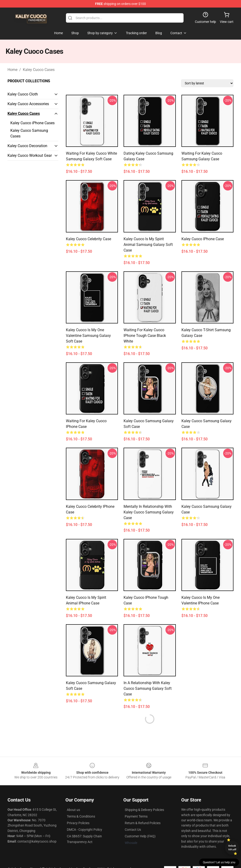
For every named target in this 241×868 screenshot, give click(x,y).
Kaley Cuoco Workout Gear (30, 155)
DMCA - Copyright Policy (84, 830)
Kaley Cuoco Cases (39, 70)
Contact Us (133, 830)
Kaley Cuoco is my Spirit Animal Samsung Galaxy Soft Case (148, 245)
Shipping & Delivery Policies (144, 810)
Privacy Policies (78, 823)
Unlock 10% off (232, 848)
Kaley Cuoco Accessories (28, 104)
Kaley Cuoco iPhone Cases (32, 123)
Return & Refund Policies (143, 823)
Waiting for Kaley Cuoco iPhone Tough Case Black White (145, 336)
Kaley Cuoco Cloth (23, 94)
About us (73, 810)
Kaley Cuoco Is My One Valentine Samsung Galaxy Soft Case (88, 336)
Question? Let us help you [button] (219, 862)
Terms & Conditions (81, 816)
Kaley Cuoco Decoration (27, 146)
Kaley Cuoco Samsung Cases (29, 133)
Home (12, 70)
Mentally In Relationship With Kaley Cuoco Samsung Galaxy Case (149, 512)
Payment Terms (136, 816)
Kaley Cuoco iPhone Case (203, 239)
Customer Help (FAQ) (140, 836)
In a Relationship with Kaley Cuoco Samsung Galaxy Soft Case (148, 688)
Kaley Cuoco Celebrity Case (88, 239)
